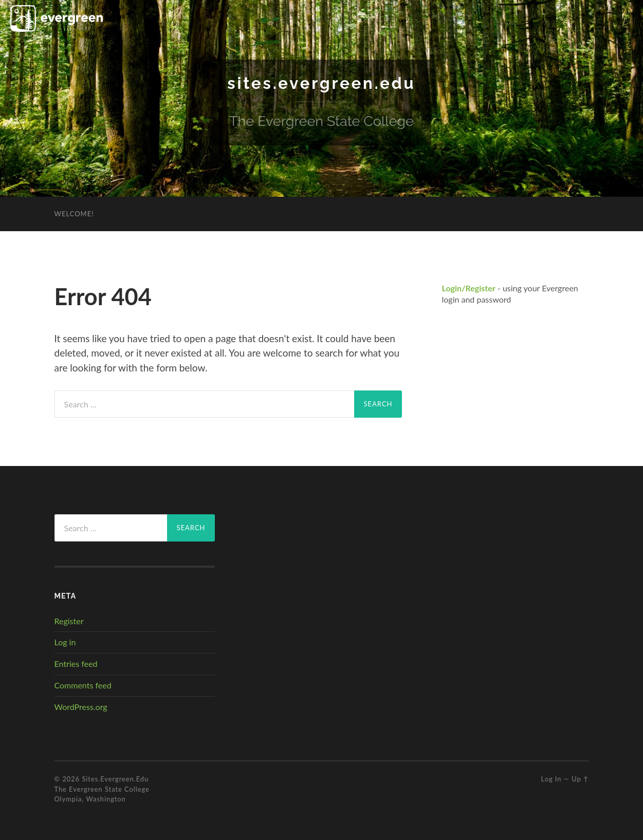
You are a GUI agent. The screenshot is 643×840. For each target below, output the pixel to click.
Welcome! (74, 214)
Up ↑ (580, 779)
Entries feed (76, 664)
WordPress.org (81, 707)
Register (69, 620)
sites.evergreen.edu (321, 83)
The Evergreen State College (102, 789)
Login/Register (469, 288)
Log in (65, 642)
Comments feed (83, 685)
